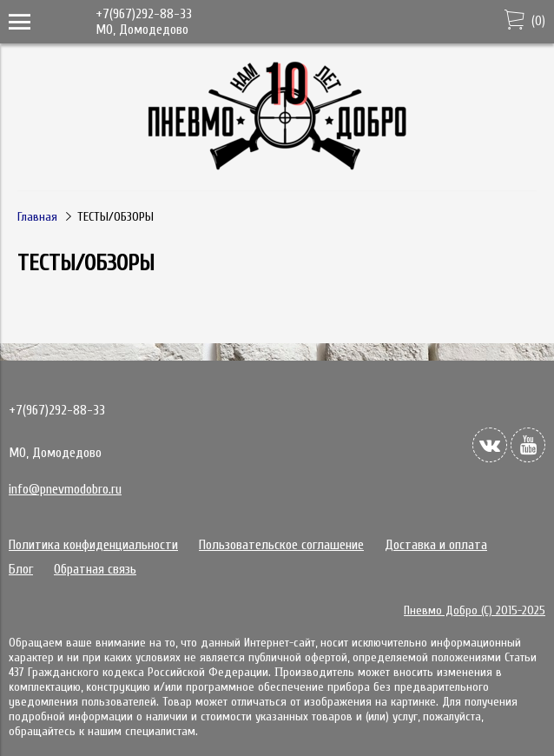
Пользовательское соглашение (281, 545)
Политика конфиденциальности (93, 545)
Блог (21, 569)
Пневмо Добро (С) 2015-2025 (475, 610)
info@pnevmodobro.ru (65, 489)
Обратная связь (95, 569)
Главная (37, 217)
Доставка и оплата (436, 545)
